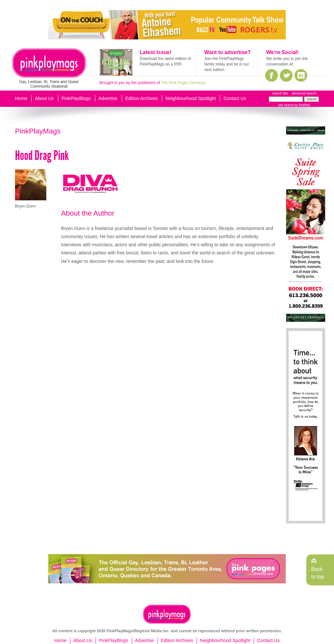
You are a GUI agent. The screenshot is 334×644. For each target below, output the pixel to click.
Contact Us (235, 98)
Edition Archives (142, 98)
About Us (44, 98)
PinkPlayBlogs (76, 98)
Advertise (108, 98)
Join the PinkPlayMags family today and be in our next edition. (227, 64)
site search (286, 105)
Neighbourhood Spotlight (190, 98)
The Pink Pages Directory (183, 83)
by (302, 105)
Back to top (318, 573)
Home (21, 98)
